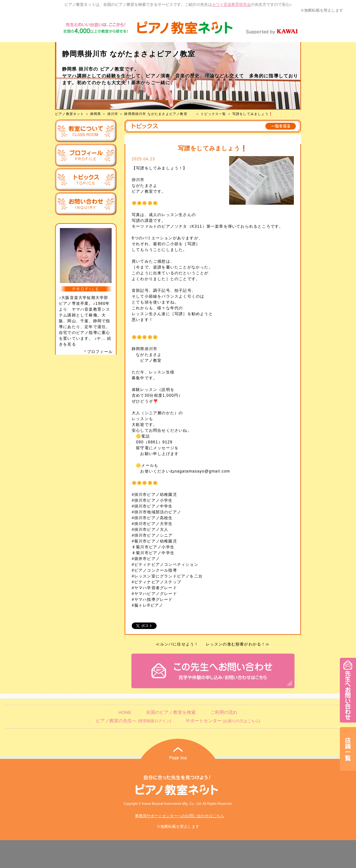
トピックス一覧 (213, 114)
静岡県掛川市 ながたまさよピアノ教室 (159, 114)
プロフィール (98, 352)
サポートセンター (223, 721)
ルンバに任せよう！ (179, 644)
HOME (125, 712)
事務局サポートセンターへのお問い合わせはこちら (180, 816)
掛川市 (113, 114)
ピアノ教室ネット (70, 114)
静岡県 (96, 114)
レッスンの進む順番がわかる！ (236, 644)
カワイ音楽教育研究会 (231, 5)
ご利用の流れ (224, 712)
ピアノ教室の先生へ (133, 721)
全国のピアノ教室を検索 (171, 712)
